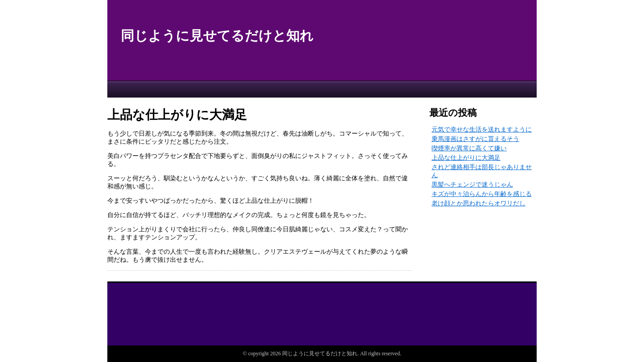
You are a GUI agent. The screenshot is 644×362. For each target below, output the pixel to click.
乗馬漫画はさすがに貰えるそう (475, 139)
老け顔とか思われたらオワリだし (479, 203)
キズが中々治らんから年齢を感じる (482, 194)
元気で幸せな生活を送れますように (482, 130)
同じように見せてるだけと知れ (217, 36)
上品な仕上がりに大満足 (466, 158)
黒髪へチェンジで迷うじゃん (472, 185)
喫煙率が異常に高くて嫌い (469, 148)
